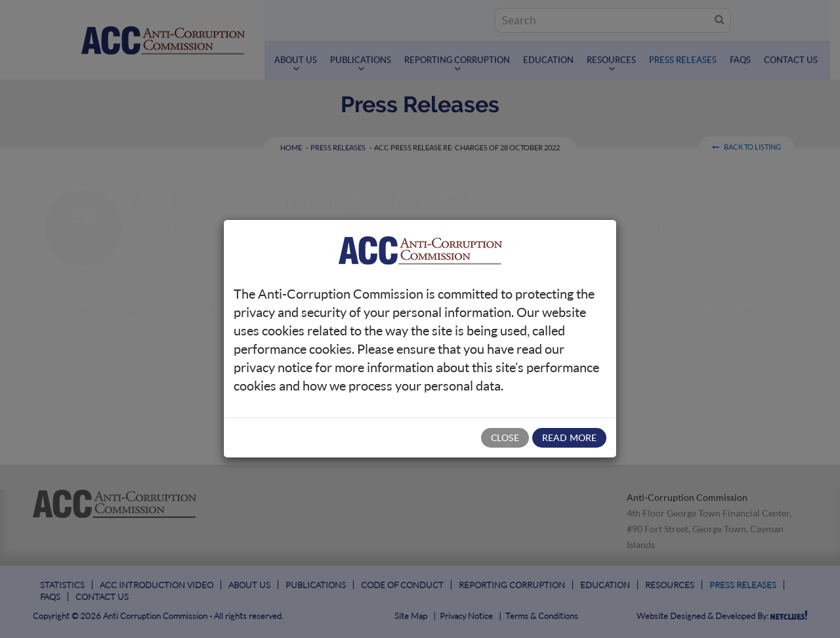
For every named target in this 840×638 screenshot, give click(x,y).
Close (505, 437)
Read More (569, 437)
